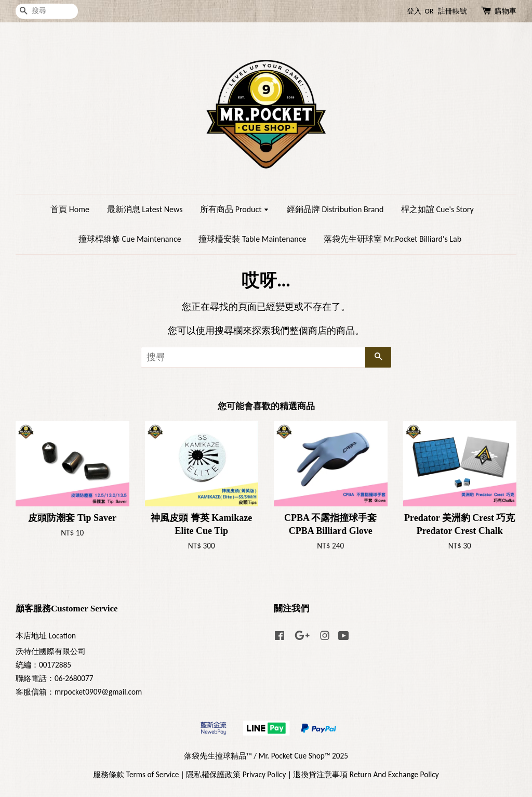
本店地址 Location (46, 636)
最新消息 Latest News (145, 209)
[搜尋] (47, 11)
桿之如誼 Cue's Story (437, 209)
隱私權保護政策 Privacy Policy (236, 774)
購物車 (506, 11)
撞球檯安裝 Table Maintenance (252, 239)
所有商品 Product (235, 209)
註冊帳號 (453, 11)
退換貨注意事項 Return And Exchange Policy (366, 774)
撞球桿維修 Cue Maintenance (130, 239)
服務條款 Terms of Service (136, 774)
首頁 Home (70, 209)
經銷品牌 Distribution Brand (335, 209)
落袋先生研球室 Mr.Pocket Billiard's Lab (393, 239)
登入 (414, 11)
